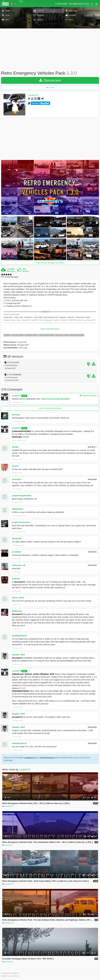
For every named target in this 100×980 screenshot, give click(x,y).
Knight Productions (21, 522)
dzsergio (16, 415)
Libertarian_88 (19, 565)
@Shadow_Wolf (47, 674)
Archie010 (17, 479)
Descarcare (50, 80)
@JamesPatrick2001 (21, 431)
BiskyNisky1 (18, 509)
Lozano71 (33, 95)
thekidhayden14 (19, 743)
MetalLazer (17, 611)
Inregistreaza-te (47, 758)
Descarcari (11, 271)
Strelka (15, 447)
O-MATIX (16, 579)
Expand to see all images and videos (50, 263)
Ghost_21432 (18, 598)
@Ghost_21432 (32, 674)
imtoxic (15, 466)
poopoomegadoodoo (22, 496)
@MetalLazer (18, 674)
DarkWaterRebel (19, 636)
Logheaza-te (30, 758)
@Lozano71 (20, 582)
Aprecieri (26, 271)
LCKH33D (16, 552)
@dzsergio (17, 437)
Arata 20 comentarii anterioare (50, 408)
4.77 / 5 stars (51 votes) (10, 277)
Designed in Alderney (10, 973)
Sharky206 (17, 539)
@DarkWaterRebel (20, 691)
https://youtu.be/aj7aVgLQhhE (55, 399)
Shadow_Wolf (18, 655)
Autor (24, 396)
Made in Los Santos (10, 976)
